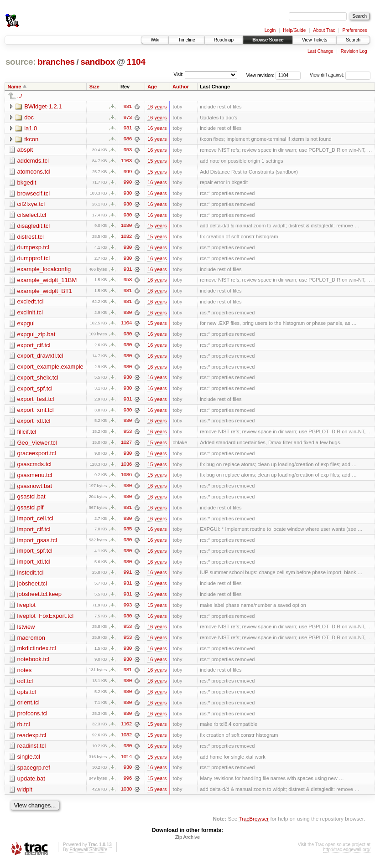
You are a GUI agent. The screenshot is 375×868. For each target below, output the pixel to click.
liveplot (26, 609)
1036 (126, 467)
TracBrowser (254, 825)
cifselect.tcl (32, 216)
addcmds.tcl (33, 161)
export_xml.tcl (36, 413)
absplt (25, 150)
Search (353, 40)
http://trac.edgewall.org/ (347, 856)
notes (25, 675)
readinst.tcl (32, 752)
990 (127, 183)
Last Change (320, 51)
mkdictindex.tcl (37, 653)
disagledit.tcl (34, 227)
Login (270, 30)
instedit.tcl (31, 577)
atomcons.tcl (34, 172)
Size (94, 87)
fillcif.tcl (27, 434)
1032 (126, 238)
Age (152, 87)
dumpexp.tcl (33, 249)
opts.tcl (27, 697)
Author (181, 87)
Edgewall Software (88, 856)
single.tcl (29, 763)
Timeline (186, 40)
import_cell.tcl (35, 522)
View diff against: (340, 75)
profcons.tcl (32, 719)
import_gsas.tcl (37, 544)
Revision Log (354, 51)
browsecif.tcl (34, 194)
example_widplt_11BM (47, 281)
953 (127, 150)
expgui (26, 325)
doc (29, 117)
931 (127, 107)
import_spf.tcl (35, 555)
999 (127, 172)
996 (127, 785)
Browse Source (268, 40)
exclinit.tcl (30, 314)
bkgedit (27, 183)
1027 (126, 446)
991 (127, 577)
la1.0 (31, 128)
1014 (126, 763)
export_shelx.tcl (38, 380)
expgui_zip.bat (36, 336)
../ (20, 96)
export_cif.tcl (34, 347)
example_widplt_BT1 (45, 292)
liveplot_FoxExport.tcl (46, 620)
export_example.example (50, 369)
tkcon (31, 139)
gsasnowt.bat (35, 489)
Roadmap (224, 40)
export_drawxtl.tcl (40, 358)
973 (127, 118)
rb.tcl (24, 730)
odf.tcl (25, 686)
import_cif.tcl (34, 533)
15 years (157, 161)
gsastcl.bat (31, 500)
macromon (31, 642)
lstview (26, 631)
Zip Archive (187, 843)
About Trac (324, 30)
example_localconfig (44, 270)
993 (127, 610)
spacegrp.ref (34, 773)
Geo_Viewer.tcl (37, 445)
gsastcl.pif (31, 511)
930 (127, 194)
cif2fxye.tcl (31, 205)
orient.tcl (29, 708)
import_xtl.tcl (34, 566)
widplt (25, 795)
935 (127, 533)
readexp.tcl (32, 741)
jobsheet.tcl (32, 588)
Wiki (155, 40)
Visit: (178, 74)
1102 (126, 730)
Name (15, 87)
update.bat (31, 784)
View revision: (260, 75)
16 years (157, 107)
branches (56, 62)
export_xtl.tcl (34, 424)
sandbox (98, 62)
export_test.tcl (36, 402)
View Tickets (315, 40)
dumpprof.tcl (34, 259)
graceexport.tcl (37, 456)
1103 (126, 161)
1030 (126, 227)
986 (127, 139)
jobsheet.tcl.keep (40, 598)
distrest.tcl (31, 238)
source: (21, 62)
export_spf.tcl (35, 391)
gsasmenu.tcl (35, 478)
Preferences (355, 30)
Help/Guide (294, 30)
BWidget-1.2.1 (43, 106)
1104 (136, 62)
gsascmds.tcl (34, 467)
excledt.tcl (31, 303)
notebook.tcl (33, 664)
